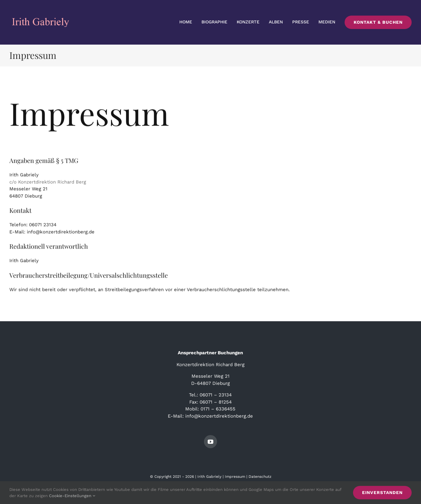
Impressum (235, 477)
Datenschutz (260, 477)
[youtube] (210, 442)
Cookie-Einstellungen (72, 496)
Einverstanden (382, 492)
